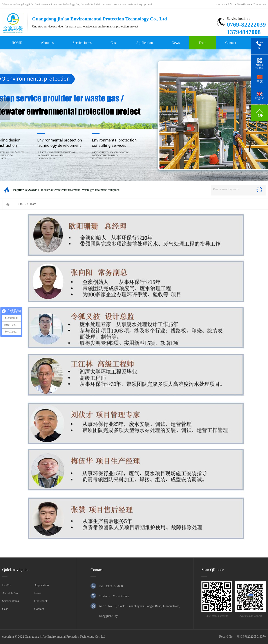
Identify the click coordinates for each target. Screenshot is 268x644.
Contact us (259, 4)
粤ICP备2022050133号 (251, 637)
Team (202, 43)
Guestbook (41, 601)
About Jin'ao (10, 593)
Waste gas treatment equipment (133, 4)
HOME (17, 43)
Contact (231, 43)
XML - (232, 4)
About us (47, 43)
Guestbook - (245, 4)
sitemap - (222, 4)
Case (114, 43)
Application (145, 43)
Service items (82, 43)
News (176, 43)
